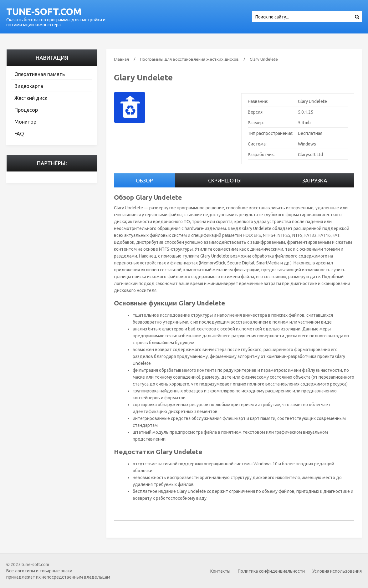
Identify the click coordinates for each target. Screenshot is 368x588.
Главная (121, 59)
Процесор (26, 110)
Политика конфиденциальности (271, 571)
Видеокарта (29, 86)
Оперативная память (40, 74)
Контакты (220, 571)
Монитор (25, 122)
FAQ (19, 134)
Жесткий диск (31, 98)
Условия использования (337, 571)
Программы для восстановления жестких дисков (189, 59)
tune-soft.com (44, 12)
